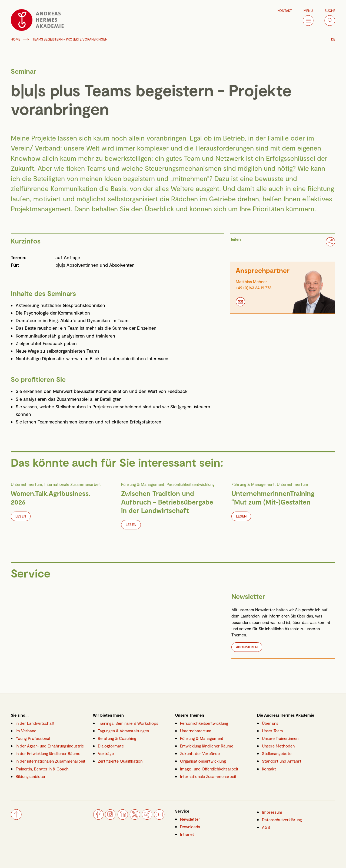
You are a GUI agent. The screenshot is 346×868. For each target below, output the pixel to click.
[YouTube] (159, 818)
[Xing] (147, 818)
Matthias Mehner (251, 282)
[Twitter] (135, 818)
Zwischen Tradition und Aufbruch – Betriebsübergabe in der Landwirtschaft (167, 502)
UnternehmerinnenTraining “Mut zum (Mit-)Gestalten (273, 497)
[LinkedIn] (123, 818)
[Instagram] (111, 818)
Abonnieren (247, 647)
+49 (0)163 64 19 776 (254, 288)
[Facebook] (98, 818)
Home (16, 39)
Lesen (21, 516)
